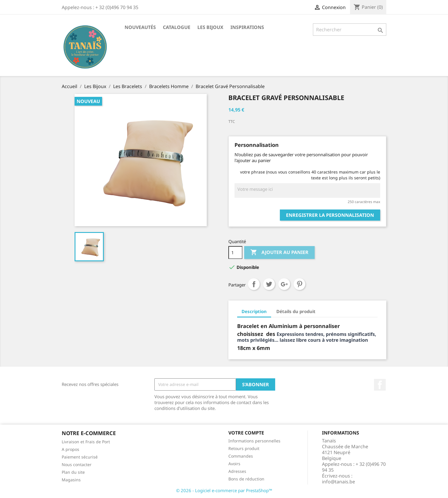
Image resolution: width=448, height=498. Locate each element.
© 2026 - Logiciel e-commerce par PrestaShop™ (224, 490)
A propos (70, 449)
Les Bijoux (210, 27)
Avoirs (234, 464)
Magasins (71, 480)
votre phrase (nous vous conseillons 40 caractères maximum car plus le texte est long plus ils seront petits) (310, 175)
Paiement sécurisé (80, 457)
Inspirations (247, 27)
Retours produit (244, 448)
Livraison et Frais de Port (86, 442)
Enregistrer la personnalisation (330, 215)
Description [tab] (254, 311)
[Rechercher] (350, 30)
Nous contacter (77, 464)
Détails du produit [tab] (296, 311)
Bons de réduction (246, 479)
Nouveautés (140, 27)
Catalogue (177, 27)
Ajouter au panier (279, 253)
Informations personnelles (254, 441)
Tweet (269, 284)
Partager (254, 284)
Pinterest (299, 284)
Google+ (284, 284)
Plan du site (73, 472)
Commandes (241, 456)
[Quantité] (235, 253)
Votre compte (246, 433)
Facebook (380, 385)
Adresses (237, 471)
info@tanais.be (338, 482)
